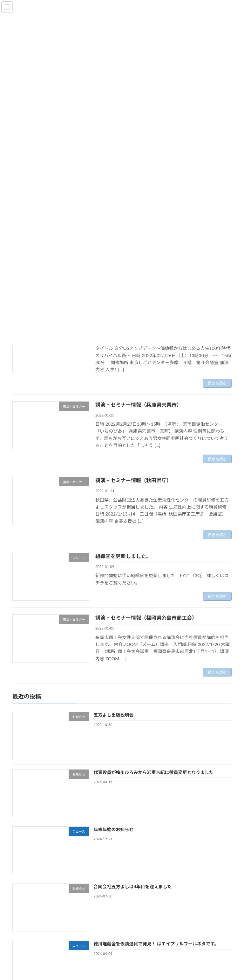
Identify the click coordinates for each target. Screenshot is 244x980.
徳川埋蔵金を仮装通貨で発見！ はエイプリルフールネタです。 (156, 944)
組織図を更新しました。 (123, 556)
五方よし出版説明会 (114, 715)
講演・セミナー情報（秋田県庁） (133, 480)
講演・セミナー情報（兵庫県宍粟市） (139, 405)
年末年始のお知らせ (114, 829)
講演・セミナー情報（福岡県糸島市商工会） (146, 618)
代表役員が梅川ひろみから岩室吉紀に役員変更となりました (154, 772)
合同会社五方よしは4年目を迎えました (133, 887)
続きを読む (217, 383)
